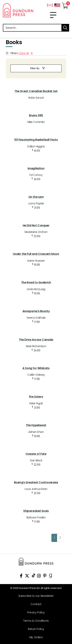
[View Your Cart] (65, 4)
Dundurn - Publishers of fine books (18, 10)
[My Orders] (35, 637)
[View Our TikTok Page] (34, 576)
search (65, 28)
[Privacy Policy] (35, 613)
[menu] (53, 15)
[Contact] (35, 604)
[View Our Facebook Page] (21, 576)
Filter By (35, 68)
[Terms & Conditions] (35, 621)
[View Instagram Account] (39, 576)
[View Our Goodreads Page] (51, 576)
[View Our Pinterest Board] (45, 576)
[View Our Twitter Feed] (27, 576)
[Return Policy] (35, 629)
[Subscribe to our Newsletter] (35, 596)
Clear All (24, 53)
